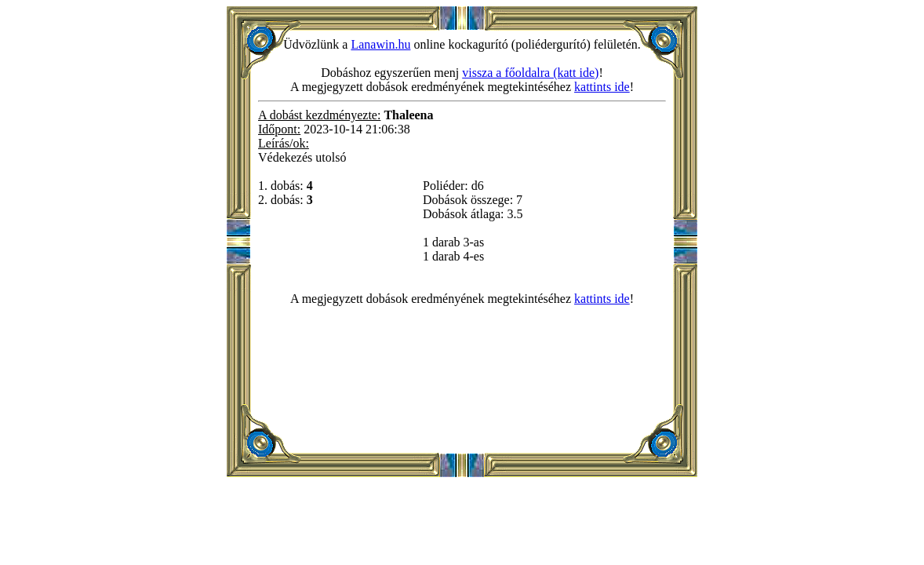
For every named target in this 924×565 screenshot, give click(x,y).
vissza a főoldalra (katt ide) (530, 73)
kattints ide (602, 87)
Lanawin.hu (380, 44)
